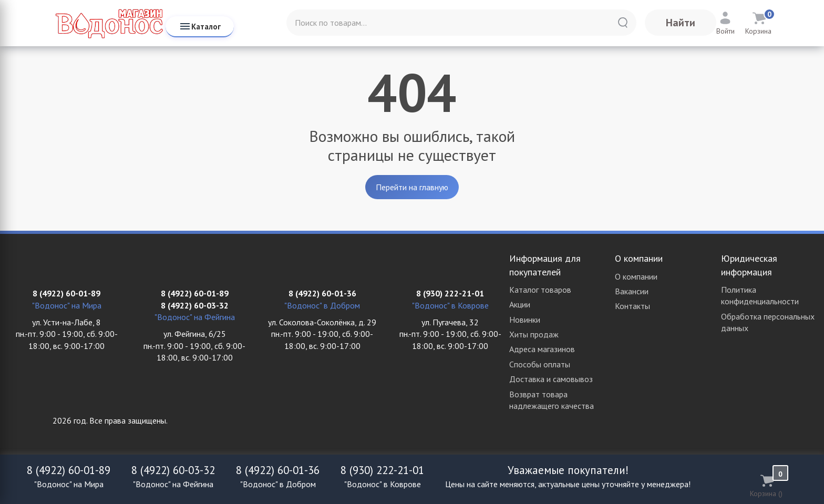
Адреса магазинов (542, 349)
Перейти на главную (412, 187)
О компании (636, 276)
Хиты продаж (534, 334)
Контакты (632, 306)
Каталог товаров (540, 290)
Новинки (525, 320)
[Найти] (623, 23)
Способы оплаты (540, 364)
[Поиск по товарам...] (461, 23)
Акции (520, 304)
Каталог (200, 26)
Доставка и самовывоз (551, 379)
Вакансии (632, 291)
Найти (681, 23)
